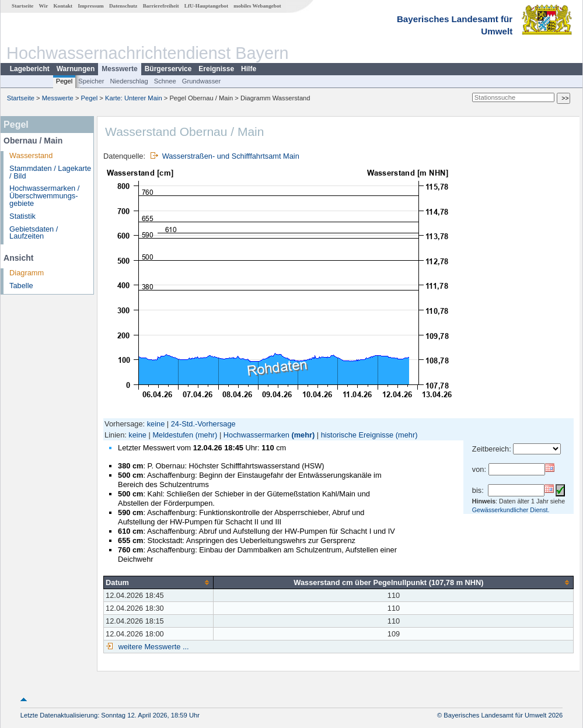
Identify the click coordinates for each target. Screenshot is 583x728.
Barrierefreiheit (161, 6)
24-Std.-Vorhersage (203, 424)
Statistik (22, 216)
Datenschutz (123, 6)
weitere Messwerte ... (152, 647)
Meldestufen (173, 435)
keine (156, 424)
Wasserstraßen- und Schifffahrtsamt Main (231, 156)
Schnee (165, 81)
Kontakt (63, 6)
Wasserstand (31, 155)
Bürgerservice (168, 69)
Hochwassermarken (256, 435)
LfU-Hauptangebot (206, 6)
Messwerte (119, 69)
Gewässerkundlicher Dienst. (511, 510)
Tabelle (21, 286)
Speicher (91, 81)
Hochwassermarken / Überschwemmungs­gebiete (44, 196)
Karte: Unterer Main (134, 98)
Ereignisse (216, 69)
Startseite (22, 6)
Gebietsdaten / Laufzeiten (34, 233)
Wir (44, 6)
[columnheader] (159, 582)
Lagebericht (30, 69)
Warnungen (76, 69)
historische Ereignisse (357, 435)
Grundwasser (202, 81)
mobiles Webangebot (257, 6)
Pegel (64, 81)
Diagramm (27, 273)
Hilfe (249, 69)
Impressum (90, 6)
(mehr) (207, 435)
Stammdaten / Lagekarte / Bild (50, 172)
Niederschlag (129, 81)
